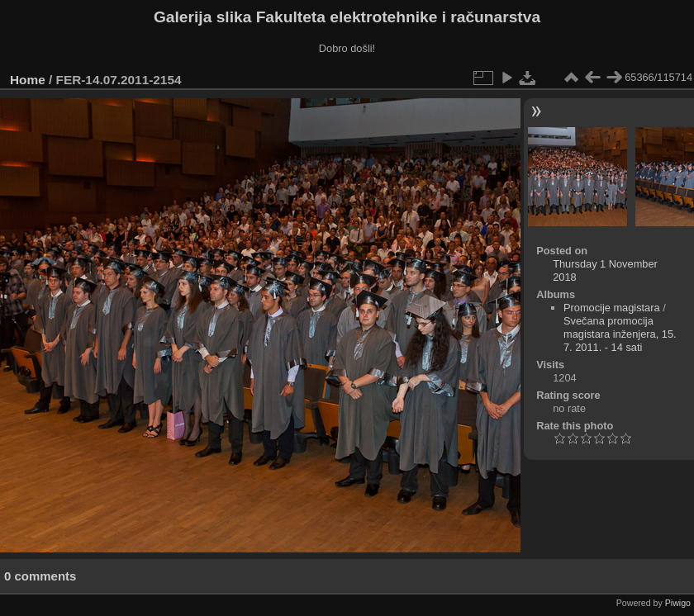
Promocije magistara (612, 308)
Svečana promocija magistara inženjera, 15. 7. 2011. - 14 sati (620, 334)
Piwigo (678, 603)
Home (28, 80)
